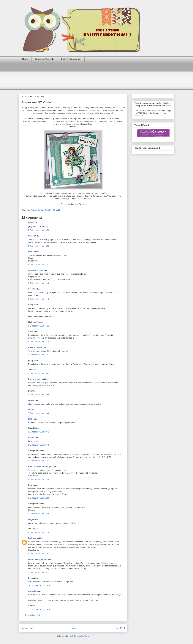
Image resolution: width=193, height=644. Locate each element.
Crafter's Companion (71, 59)
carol (31, 223)
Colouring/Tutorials (44, 59)
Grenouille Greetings (38, 559)
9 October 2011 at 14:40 (39, 283)
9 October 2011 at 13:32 (39, 230)
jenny (31, 360)
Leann (31, 438)
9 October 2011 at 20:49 (39, 445)
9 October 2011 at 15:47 (39, 355)
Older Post (119, 628)
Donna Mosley (35, 379)
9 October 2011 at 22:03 (39, 498)
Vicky (31, 305)
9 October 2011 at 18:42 (39, 373)
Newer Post (28, 628)
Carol (31, 236)
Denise (32, 252)
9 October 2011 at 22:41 (39, 554)
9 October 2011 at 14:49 (39, 299)
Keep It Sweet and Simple (40, 466)
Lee (30, 578)
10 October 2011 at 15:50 (39, 585)
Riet (30, 419)
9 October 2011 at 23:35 (39, 572)
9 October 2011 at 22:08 (39, 514)
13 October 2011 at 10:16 (39, 609)
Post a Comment (32, 615)
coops (31, 400)
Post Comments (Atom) (79, 636)
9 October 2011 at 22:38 (39, 532)
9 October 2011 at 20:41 (39, 432)
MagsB (31, 519)
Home (25, 59)
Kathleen (32, 538)
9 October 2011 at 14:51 (39, 326)
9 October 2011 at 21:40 (39, 479)
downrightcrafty (36, 270)
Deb (30, 485)
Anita (31, 331)
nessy (31, 289)
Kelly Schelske (35, 347)
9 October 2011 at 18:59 (39, 395)
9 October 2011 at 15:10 (39, 342)
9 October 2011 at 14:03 (39, 265)
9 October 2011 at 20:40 (39, 413)
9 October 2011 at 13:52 (39, 246)
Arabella (32, 591)
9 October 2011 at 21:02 (39, 461)
